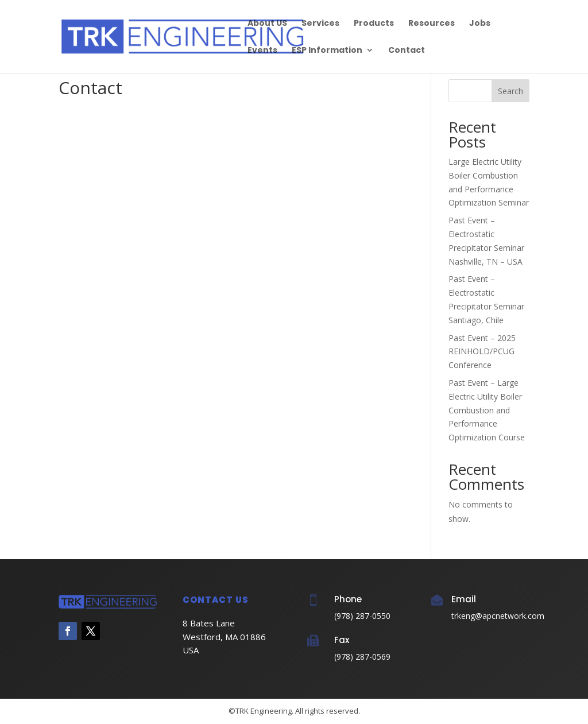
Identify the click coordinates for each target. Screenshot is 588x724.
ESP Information (327, 51)
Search (510, 91)
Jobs (480, 24)
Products (374, 24)
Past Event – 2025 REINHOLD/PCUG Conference (482, 352)
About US (267, 24)
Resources (432, 24)
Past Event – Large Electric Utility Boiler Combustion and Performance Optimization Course (487, 410)
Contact (407, 51)
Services (320, 24)
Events (262, 51)
